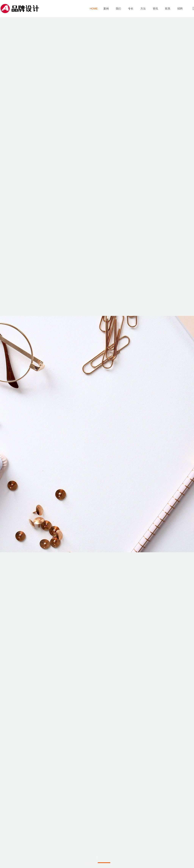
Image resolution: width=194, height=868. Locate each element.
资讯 (155, 9)
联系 (168, 9)
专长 (131, 9)
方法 (143, 9)
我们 (118, 9)
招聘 (180, 9)
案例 (106, 9)
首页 (94, 9)
